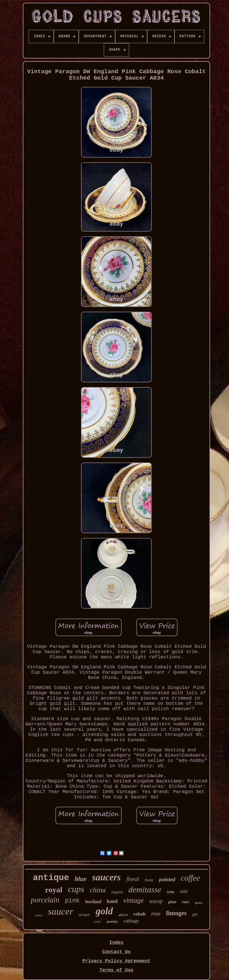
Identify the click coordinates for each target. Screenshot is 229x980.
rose (156, 913)
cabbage (131, 921)
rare (186, 902)
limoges (176, 913)
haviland (93, 902)
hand (112, 901)
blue (81, 879)
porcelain (45, 900)
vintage (134, 900)
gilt (195, 914)
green (198, 903)
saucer (61, 911)
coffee (190, 878)
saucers (106, 877)
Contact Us (116, 952)
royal (54, 890)
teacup (156, 901)
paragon (84, 915)
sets (184, 891)
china (98, 890)
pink (72, 901)
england (117, 892)
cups (76, 889)
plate (172, 902)
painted (167, 879)
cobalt (139, 914)
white (123, 915)
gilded (39, 915)
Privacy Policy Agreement (116, 961)
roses (98, 922)
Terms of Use (116, 970)
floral (133, 879)
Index (116, 943)
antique (51, 878)
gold (104, 911)
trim (171, 892)
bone (149, 880)
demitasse (145, 889)
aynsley (112, 921)
